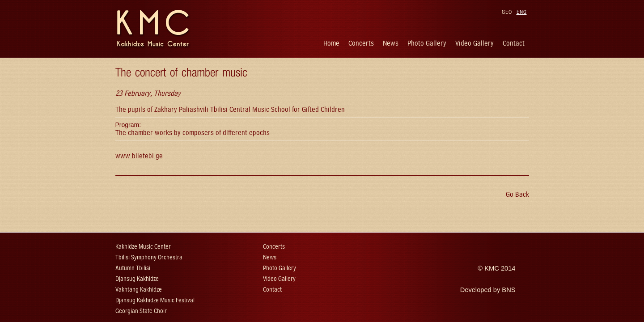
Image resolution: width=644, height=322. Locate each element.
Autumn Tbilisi (133, 268)
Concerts (361, 43)
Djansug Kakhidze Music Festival (155, 300)
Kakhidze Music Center (143, 247)
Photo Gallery (427, 43)
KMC (492, 268)
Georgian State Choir (141, 311)
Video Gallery (475, 43)
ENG (522, 12)
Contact (514, 43)
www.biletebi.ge (139, 156)
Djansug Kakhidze (137, 279)
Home (331, 43)
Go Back (517, 194)
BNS (508, 290)
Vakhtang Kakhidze (139, 290)
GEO (507, 12)
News (391, 43)
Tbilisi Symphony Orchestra (149, 257)
